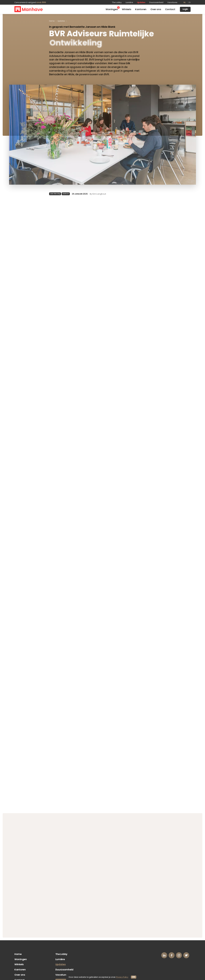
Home (18, 954)
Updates (141, 2)
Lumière (129, 2)
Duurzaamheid (156, 2)
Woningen (21, 959)
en (190, 2)
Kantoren (20, 970)
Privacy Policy (122, 977)
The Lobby (117, 2)
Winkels (19, 964)
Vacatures (172, 2)
